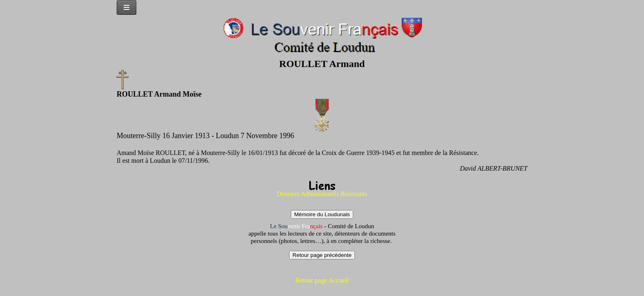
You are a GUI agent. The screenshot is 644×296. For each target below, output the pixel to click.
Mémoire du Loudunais (322, 214)
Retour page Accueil (322, 280)
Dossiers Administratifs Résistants (322, 194)
